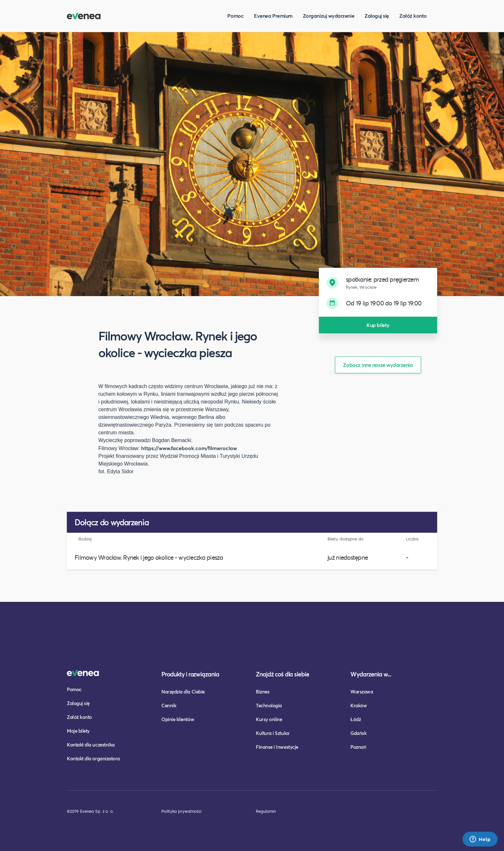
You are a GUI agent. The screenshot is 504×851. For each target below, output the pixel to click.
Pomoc (235, 16)
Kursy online (269, 719)
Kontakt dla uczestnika (91, 745)
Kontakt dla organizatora (93, 758)
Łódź (355, 719)
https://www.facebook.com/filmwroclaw (189, 448)
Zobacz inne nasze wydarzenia (378, 365)
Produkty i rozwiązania (190, 674)
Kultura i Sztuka (273, 733)
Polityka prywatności (181, 811)
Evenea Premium (273, 16)
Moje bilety (78, 731)
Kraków (359, 705)
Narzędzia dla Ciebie (183, 692)
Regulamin (266, 811)
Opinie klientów (178, 719)
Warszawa (362, 692)
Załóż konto (413, 16)
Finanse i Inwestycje (277, 747)
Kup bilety (378, 325)
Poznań (358, 747)
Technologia (269, 705)
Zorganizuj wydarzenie (328, 16)
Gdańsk (358, 733)
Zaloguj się (377, 16)
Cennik (169, 705)
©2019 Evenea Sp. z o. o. (90, 811)
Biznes (263, 692)
